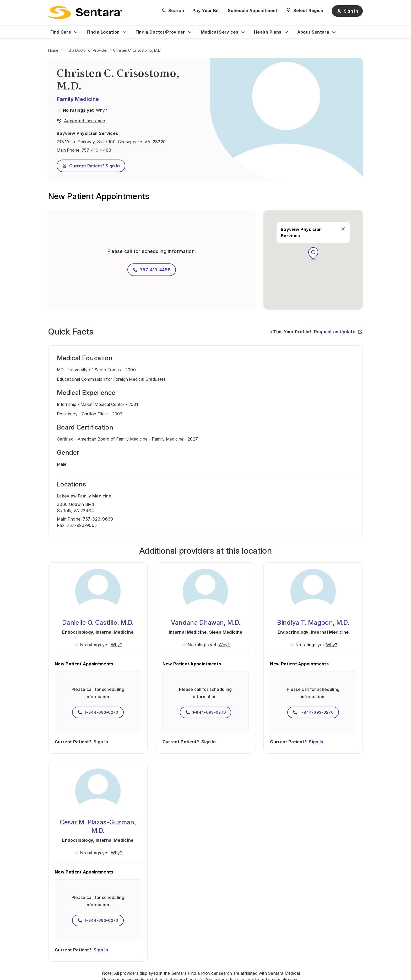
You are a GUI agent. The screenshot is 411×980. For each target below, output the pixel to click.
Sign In (101, 742)
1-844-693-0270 (98, 712)
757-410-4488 (96, 150)
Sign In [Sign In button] (347, 11)
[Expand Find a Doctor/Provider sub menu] (190, 32)
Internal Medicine (115, 632)
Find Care (61, 32)
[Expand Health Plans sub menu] (286, 32)
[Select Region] (305, 10)
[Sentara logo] (85, 13)
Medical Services (220, 32)
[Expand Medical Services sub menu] (243, 32)
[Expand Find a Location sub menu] (125, 32)
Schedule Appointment (253, 10)
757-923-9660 (98, 519)
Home (53, 50)
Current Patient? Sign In (91, 166)
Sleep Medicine (226, 632)
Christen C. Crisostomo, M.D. (137, 50)
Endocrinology (78, 632)
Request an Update (338, 332)
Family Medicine (78, 99)
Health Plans (268, 32)
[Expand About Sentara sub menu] (334, 32)
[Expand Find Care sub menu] (76, 32)
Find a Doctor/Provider (160, 32)
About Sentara (313, 32)
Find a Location (103, 32)
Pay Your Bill (206, 10)
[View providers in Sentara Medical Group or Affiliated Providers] (101, 110)
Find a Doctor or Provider (86, 50)
